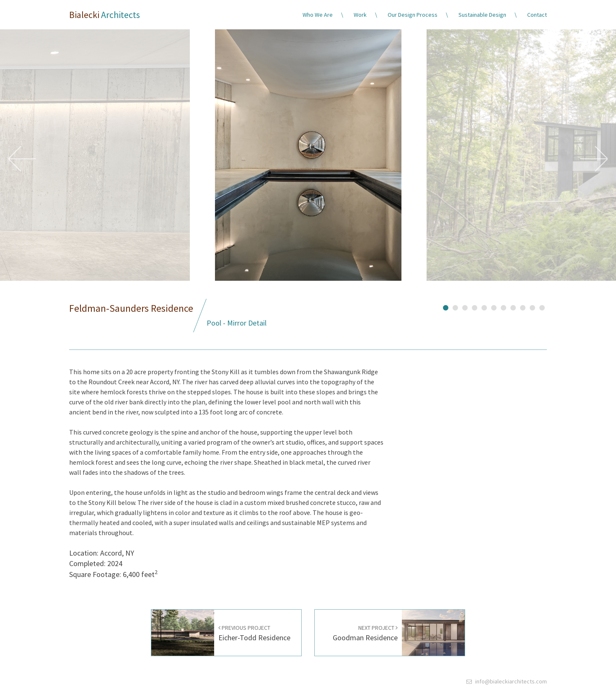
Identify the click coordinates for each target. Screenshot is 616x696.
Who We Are (318, 15)
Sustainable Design (482, 15)
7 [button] (503, 307)
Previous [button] (22, 159)
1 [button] (446, 307)
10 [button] (532, 307)
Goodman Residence (365, 633)
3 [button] (465, 307)
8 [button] (513, 307)
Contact (537, 15)
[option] (308, 159)
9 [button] (523, 307)
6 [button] (494, 307)
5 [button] (484, 307)
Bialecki (105, 15)
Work (360, 15)
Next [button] (594, 159)
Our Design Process (413, 15)
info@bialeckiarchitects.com (511, 681)
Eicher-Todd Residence (254, 633)
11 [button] (542, 307)
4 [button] (475, 307)
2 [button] (455, 307)
